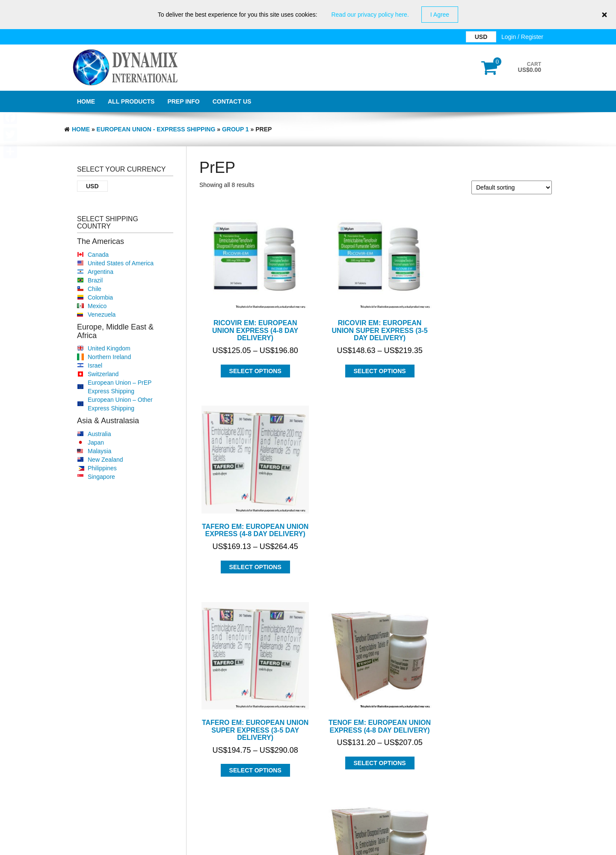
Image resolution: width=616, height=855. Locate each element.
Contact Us (232, 101)
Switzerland (103, 374)
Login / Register (522, 37)
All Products (131, 101)
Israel (95, 365)
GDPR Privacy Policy (308, 846)
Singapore (101, 477)
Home (86, 101)
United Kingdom (109, 348)
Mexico (97, 306)
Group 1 (235, 129)
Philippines (102, 468)
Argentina (101, 272)
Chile (95, 289)
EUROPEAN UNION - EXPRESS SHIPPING (156, 129)
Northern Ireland (109, 357)
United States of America (121, 263)
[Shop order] (512, 187)
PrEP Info (183, 101)
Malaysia (99, 451)
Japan (96, 442)
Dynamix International (150, 824)
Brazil (95, 280)
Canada (98, 255)
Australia (99, 434)
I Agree (440, 15)
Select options (254, 368)
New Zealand (105, 460)
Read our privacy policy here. (370, 15)
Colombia (100, 297)
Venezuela (102, 315)
